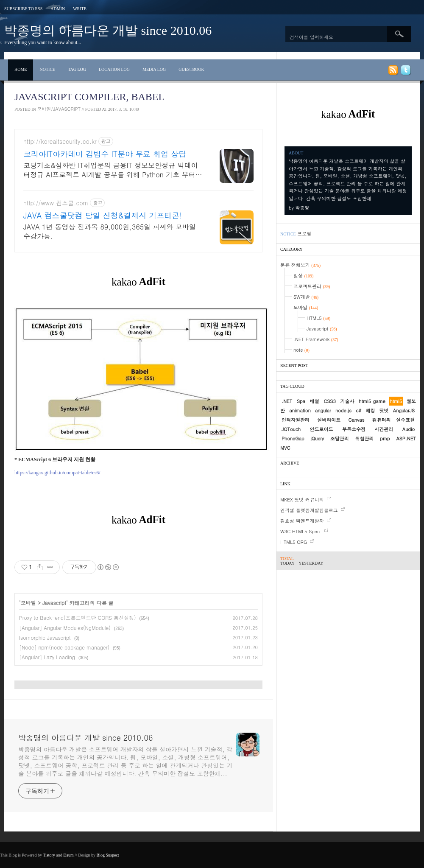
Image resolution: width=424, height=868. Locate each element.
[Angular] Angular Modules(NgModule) (65, 628)
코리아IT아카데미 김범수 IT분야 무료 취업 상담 (105, 154)
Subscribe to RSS (23, 9)
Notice (47, 69)
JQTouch (291, 429)
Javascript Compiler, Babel (89, 97)
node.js (343, 410)
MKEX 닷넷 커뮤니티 (302, 500)
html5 (396, 401)
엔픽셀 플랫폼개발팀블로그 (309, 510)
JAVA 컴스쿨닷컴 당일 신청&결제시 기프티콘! (103, 216)
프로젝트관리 (312, 286)
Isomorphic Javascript (45, 637)
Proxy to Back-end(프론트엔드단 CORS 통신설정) (77, 617)
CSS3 (329, 401)
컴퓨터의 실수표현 (393, 420)
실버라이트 (329, 420)
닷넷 (384, 410)
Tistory (49, 855)
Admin (58, 9)
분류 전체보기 (300, 265)
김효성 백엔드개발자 (302, 521)
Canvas (357, 420)
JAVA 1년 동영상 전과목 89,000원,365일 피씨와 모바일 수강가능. (110, 231)
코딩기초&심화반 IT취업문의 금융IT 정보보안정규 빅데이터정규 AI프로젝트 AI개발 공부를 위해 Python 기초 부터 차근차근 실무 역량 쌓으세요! (111, 170)
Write (80, 9)
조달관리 (340, 438)
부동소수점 (354, 429)
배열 (315, 401)
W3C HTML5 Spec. (301, 531)
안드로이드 (321, 429)
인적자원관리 (296, 420)
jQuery (317, 438)
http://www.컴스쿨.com (56, 203)
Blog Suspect (108, 855)
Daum (68, 855)
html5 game (372, 401)
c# (358, 410)
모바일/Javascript (59, 109)
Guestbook (191, 69)
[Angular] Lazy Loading (47, 657)
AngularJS (404, 410)
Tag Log (77, 69)
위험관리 (365, 438)
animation (300, 410)
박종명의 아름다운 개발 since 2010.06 (108, 30)
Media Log (154, 69)
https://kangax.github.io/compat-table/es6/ (57, 473)
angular (323, 410)
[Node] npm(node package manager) (64, 647)
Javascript (54, 603)
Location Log (114, 69)
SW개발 (306, 297)
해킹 (370, 410)
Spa (301, 401)
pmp (385, 438)
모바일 (28, 603)
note (301, 350)
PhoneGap (293, 438)
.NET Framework (316, 339)
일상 (303, 276)
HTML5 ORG (294, 542)
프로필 (304, 234)
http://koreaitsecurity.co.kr (60, 141)
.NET (287, 401)
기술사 (347, 401)
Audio (409, 429)
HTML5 (318, 318)
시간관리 (384, 429)
